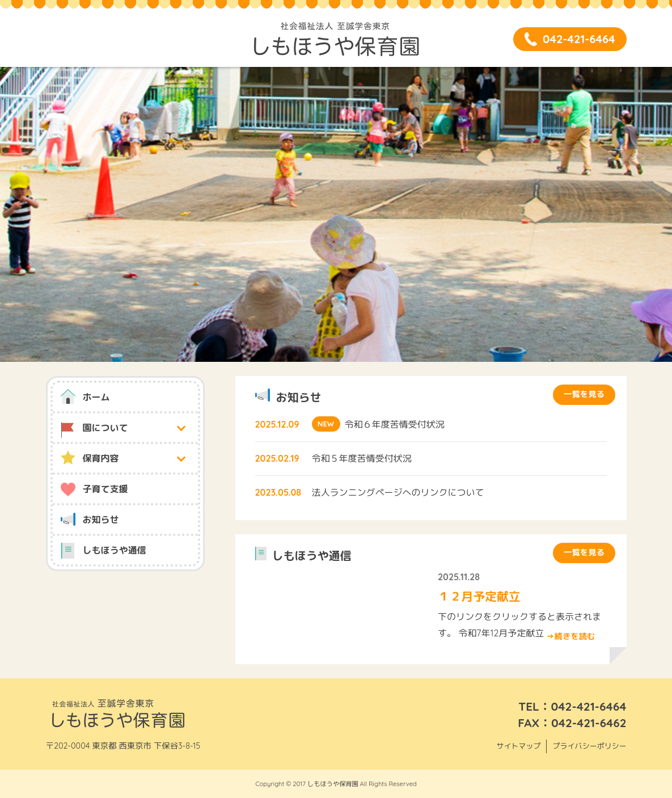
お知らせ (101, 520)
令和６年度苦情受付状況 (395, 424)
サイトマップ (518, 746)
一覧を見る (584, 394)
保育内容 (101, 458)
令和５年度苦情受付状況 (362, 458)
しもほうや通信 (115, 550)
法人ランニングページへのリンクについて (398, 492)
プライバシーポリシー (589, 746)
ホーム (96, 397)
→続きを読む (570, 636)
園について (105, 428)
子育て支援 (105, 489)
